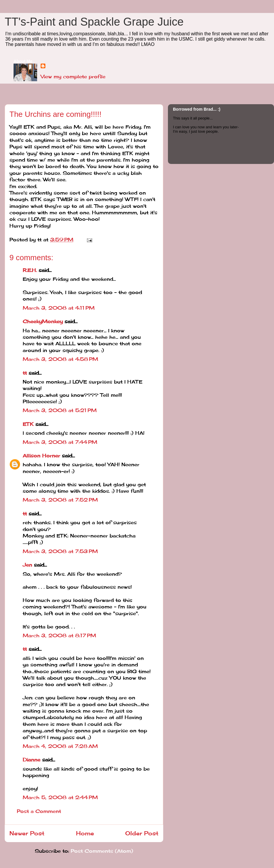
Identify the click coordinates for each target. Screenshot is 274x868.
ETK (28, 424)
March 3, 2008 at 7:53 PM (60, 551)
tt (25, 373)
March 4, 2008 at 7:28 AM (60, 746)
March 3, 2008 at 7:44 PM (60, 442)
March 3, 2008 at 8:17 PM (59, 635)
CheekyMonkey (43, 321)
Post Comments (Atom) (102, 851)
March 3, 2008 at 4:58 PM (60, 359)
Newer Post (27, 833)
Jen (27, 565)
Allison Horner (41, 456)
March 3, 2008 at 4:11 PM (59, 308)
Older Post (142, 833)
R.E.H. (30, 270)
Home (85, 833)
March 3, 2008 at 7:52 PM (60, 500)
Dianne (32, 760)
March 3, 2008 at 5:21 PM (60, 410)
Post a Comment (39, 811)
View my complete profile (73, 77)
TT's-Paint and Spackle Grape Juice (94, 22)
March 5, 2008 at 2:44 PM (60, 797)
